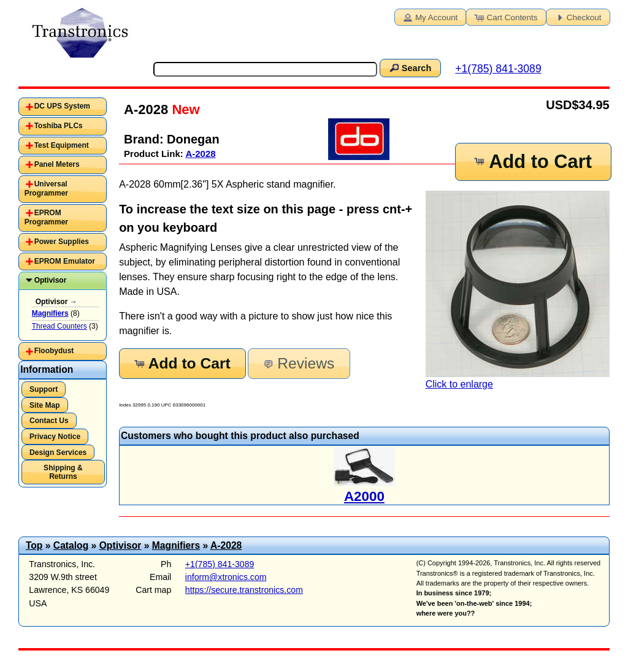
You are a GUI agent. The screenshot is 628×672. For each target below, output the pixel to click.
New (184, 109)
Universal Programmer (46, 189)
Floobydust (54, 351)
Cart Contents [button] (505, 17)
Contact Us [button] (49, 421)
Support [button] (44, 389)
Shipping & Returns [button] (63, 472)
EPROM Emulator (65, 261)
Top (34, 545)
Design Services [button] (58, 452)
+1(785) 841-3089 (498, 69)
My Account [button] (429, 17)
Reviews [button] (298, 363)
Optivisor (51, 280)
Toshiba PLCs (59, 126)
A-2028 (200, 154)
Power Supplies (62, 242)
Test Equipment (62, 145)
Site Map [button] (45, 405)
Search (410, 67)
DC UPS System (62, 106)
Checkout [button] (577, 17)
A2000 (364, 496)
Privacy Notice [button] (55, 437)
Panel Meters (57, 164)
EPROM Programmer (46, 218)
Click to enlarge (518, 290)
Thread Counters (59, 326)
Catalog (71, 545)
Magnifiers (176, 545)
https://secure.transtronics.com (244, 590)
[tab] (63, 107)
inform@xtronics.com (226, 577)
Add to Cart (532, 162)
